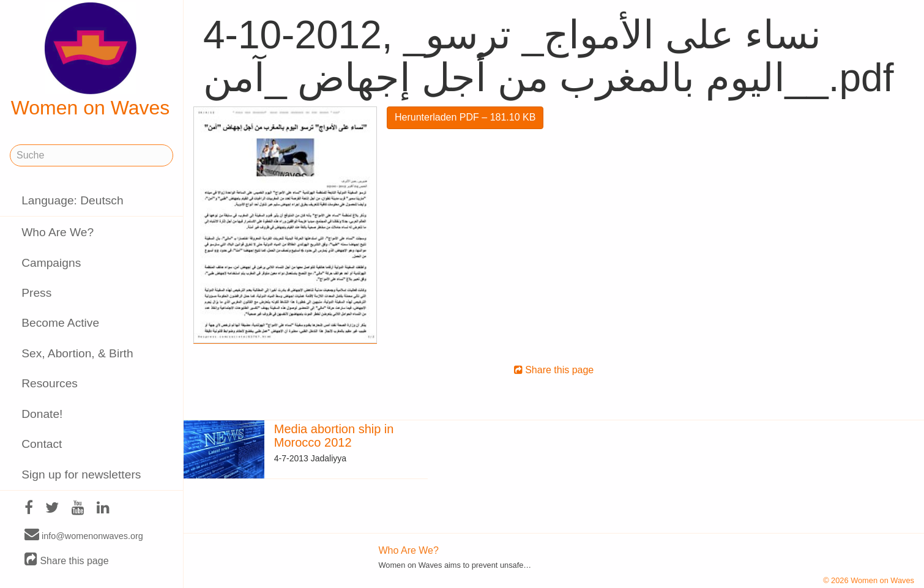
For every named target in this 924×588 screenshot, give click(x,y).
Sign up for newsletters (81, 474)
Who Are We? (58, 232)
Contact (42, 444)
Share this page (67, 560)
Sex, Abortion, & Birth (77, 353)
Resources (50, 383)
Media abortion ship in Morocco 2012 (334, 436)
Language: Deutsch (72, 200)
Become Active (60, 323)
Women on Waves (91, 61)
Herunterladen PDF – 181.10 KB (465, 117)
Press (36, 293)
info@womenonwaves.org (84, 535)
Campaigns (51, 263)
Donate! (42, 414)
